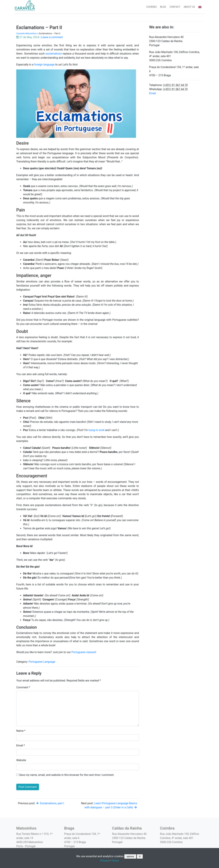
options (130, 856)
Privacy (105, 861)
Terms (115, 861)
